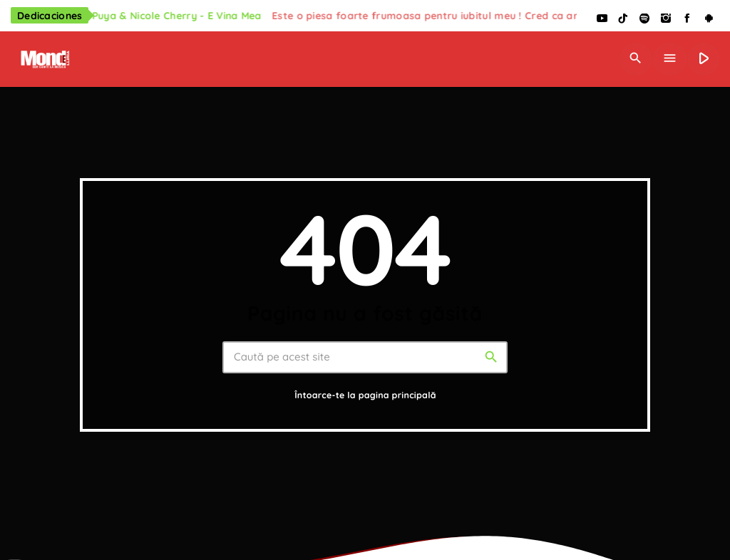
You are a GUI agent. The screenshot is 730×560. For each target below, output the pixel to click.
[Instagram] (666, 19)
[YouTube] (602, 19)
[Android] (709, 19)
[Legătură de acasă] (44, 59)
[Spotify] (644, 19)
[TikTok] (623, 19)
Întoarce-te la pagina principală (365, 396)
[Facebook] (687, 19)
